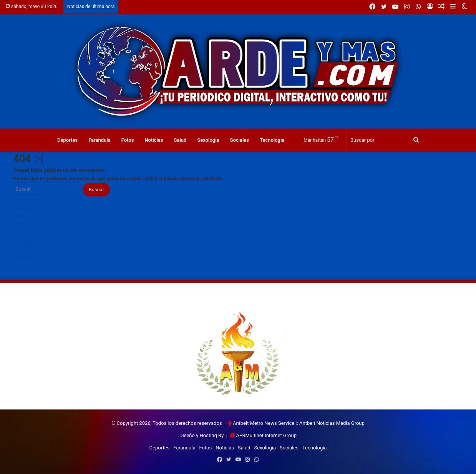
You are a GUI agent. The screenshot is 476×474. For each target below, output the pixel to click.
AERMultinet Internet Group (266, 435)
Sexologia (208, 140)
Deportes (67, 140)
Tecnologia (272, 140)
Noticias (154, 140)
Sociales (240, 140)
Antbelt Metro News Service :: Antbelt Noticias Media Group (299, 423)
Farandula (100, 140)
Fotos (128, 140)
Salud (180, 140)
